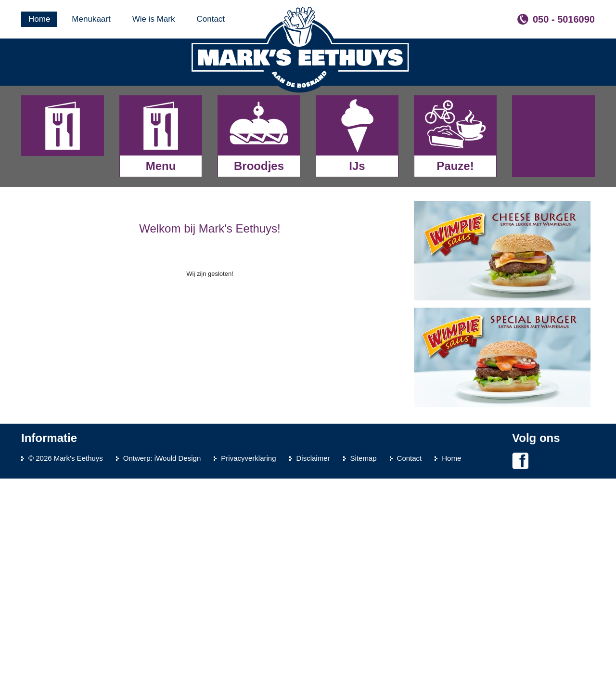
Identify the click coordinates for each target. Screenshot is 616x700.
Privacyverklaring (248, 680)
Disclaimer (313, 680)
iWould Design (178, 680)
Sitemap (364, 680)
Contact (410, 680)
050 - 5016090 (564, 19)
